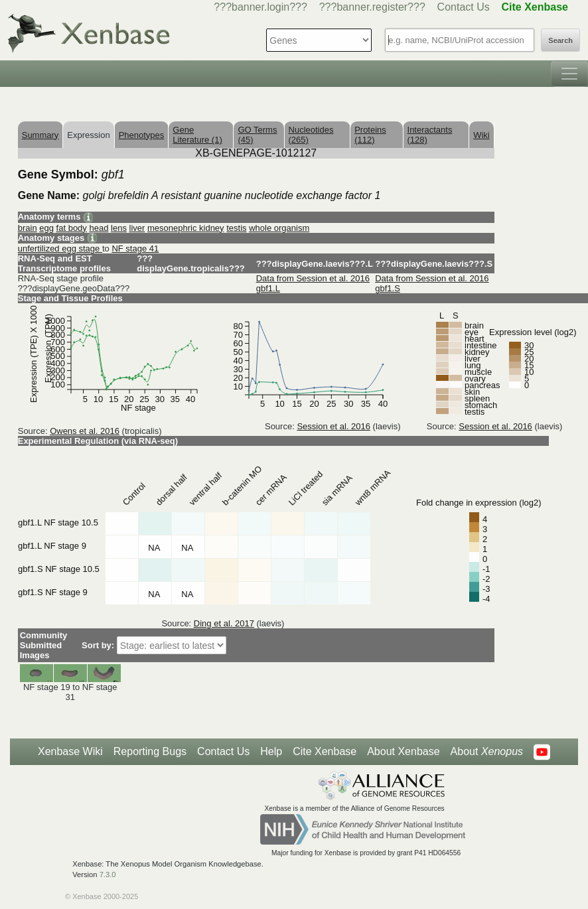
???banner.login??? (260, 7)
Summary (40, 135)
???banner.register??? (372, 7)
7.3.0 (108, 874)
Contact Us (464, 7)
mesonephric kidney (186, 228)
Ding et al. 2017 (224, 623)
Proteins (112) (370, 135)
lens (119, 228)
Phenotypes (142, 135)
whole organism (279, 228)
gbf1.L (268, 288)
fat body (72, 228)
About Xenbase (403, 751)
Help (271, 751)
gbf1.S (388, 288)
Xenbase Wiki (70, 751)
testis (236, 228)
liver (137, 228)
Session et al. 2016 (333, 426)
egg (46, 228)
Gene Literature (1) (197, 135)
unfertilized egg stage (60, 248)
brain (28, 228)
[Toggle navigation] (569, 74)
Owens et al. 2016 (85, 431)
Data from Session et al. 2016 (313, 278)
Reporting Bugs (150, 751)
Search (560, 40)
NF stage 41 (135, 248)
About (487, 752)
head (99, 228)
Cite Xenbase (325, 751)
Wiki (481, 135)
